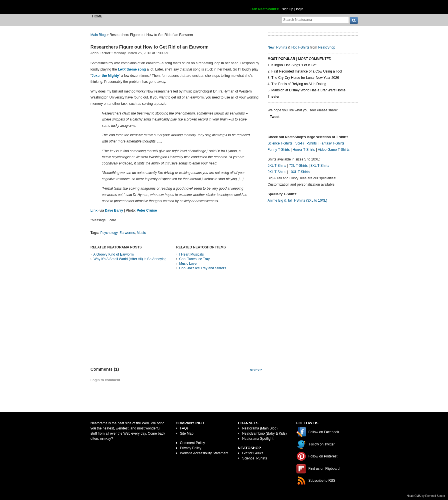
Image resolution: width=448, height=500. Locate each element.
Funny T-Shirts (279, 150)
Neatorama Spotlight (258, 439)
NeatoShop (327, 47)
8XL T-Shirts (320, 166)
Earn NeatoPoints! (265, 9)
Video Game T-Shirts (334, 150)
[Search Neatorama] (315, 20)
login (300, 9)
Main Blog (98, 35)
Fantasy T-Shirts (332, 143)
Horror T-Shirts (304, 150)
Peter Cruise (147, 210)
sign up (288, 9)
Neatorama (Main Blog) (260, 428)
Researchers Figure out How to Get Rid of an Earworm (150, 47)
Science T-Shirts (280, 143)
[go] (354, 20)
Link (94, 210)
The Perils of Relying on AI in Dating (299, 84)
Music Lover (188, 264)
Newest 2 (256, 370)
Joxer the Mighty (105, 76)
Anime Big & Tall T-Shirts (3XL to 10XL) (298, 200)
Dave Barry (114, 210)
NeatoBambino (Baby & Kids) (264, 433)
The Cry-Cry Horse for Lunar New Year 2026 (305, 78)
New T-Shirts (277, 47)
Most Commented (315, 59)
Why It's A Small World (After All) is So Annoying (130, 259)
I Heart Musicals (191, 254)
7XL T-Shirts (298, 166)
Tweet (275, 117)
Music (141, 233)
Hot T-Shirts (300, 47)
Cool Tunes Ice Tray (194, 259)
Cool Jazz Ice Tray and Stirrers (203, 268)
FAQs (184, 428)
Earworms (127, 233)
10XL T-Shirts (299, 172)
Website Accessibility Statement (204, 453)
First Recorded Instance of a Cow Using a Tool (307, 71)
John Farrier (101, 53)
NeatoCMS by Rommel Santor (426, 496)
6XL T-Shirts (277, 166)
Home (97, 16)
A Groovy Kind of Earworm (114, 254)
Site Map (187, 433)
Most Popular (282, 59)
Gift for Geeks (253, 453)
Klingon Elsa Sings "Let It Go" (294, 65)
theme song (132, 69)
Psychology (109, 233)
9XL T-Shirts (277, 172)
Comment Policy (192, 443)
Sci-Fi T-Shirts (306, 143)
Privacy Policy (191, 448)
